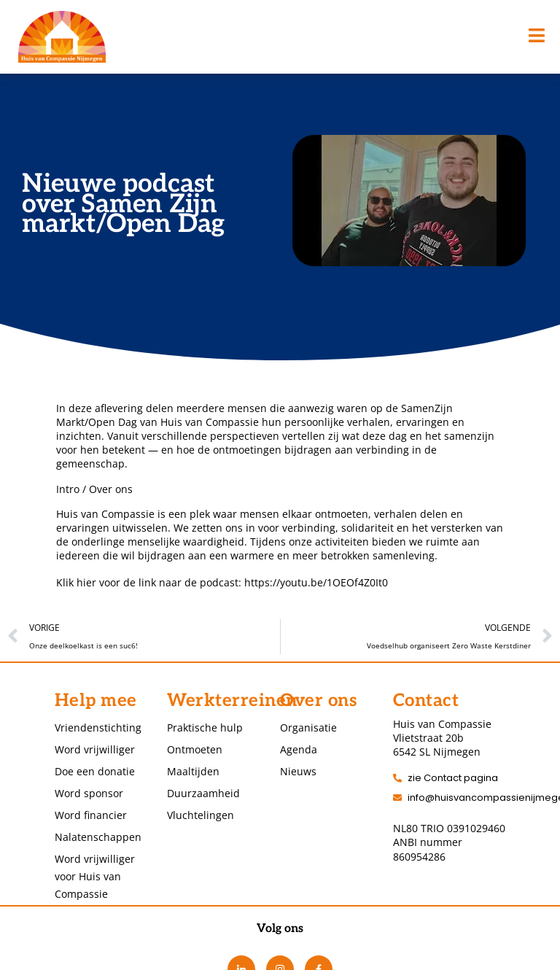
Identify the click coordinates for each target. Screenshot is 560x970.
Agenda (299, 749)
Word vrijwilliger (95, 749)
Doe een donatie (95, 771)
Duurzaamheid (203, 793)
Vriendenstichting (97, 727)
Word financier (91, 815)
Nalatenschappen (97, 837)
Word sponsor (89, 793)
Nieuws (298, 771)
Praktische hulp (205, 727)
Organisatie (308, 727)
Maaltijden (193, 771)
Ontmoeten (195, 749)
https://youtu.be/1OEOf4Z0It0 (316, 582)
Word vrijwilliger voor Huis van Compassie (95, 876)
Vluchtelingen (201, 815)
